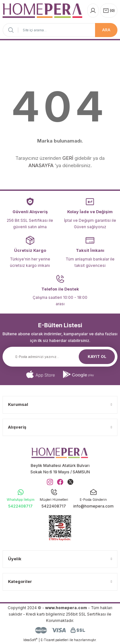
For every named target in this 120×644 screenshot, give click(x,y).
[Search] (60, 30)
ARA (106, 30)
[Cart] (109, 11)
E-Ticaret (48, 640)
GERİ (68, 158)
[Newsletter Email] (60, 357)
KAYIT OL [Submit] (97, 357)
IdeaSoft (30, 640)
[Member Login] (93, 11)
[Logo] (42, 11)
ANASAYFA (41, 165)
